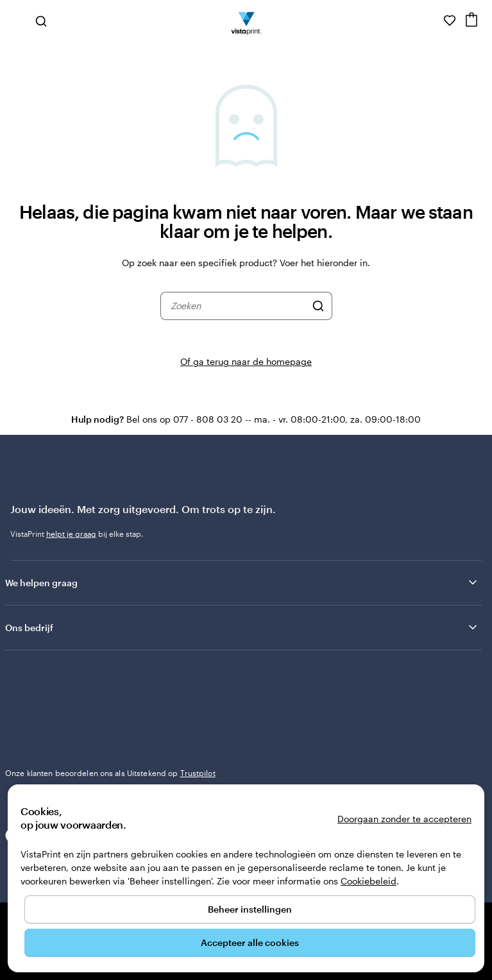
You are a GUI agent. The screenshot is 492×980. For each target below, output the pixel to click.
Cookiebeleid (369, 881)
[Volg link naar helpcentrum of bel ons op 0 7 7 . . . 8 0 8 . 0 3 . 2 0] (432, 21)
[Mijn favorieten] (450, 21)
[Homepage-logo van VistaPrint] (246, 21)
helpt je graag (71, 534)
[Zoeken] (318, 306)
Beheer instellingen (250, 909)
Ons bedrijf (242, 627)
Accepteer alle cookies (250, 942)
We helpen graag (242, 582)
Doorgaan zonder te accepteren (404, 819)
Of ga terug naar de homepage (246, 361)
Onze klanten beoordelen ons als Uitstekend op (110, 773)
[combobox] (238, 306)
